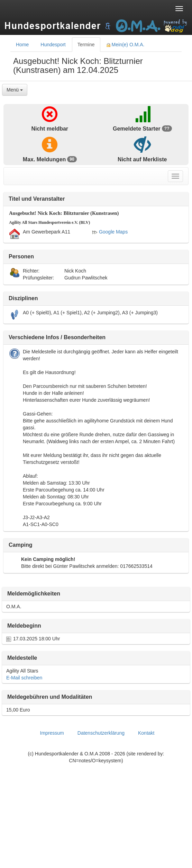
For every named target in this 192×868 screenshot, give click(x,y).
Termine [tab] (86, 45)
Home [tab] (22, 45)
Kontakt (146, 733)
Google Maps (110, 232)
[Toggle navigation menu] (179, 9)
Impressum (52, 733)
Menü (15, 90)
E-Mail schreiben (24, 678)
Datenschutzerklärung (101, 733)
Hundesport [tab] (53, 45)
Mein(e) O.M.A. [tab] (126, 45)
